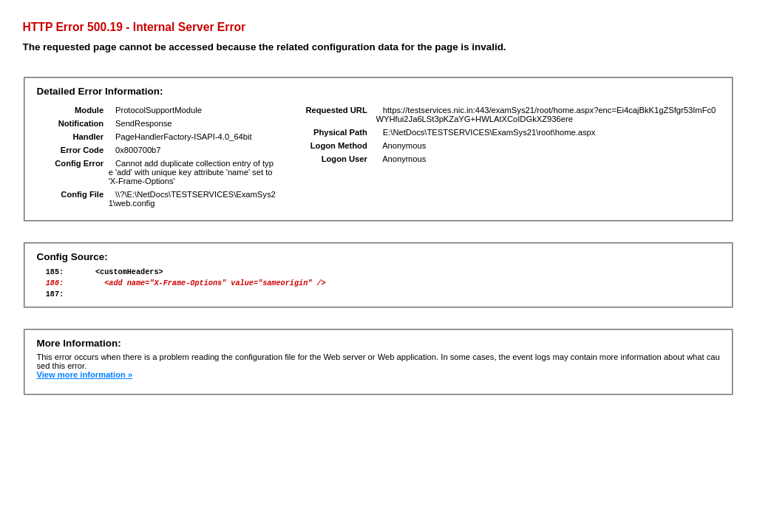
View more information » (84, 381)
